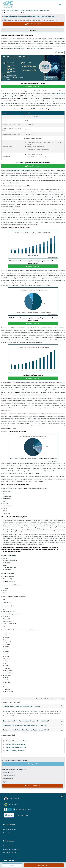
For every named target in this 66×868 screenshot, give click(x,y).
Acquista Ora (33, 764)
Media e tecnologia (12, 10)
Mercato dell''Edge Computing (16, 744)
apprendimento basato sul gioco (21, 170)
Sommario (33, 30)
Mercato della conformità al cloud (17, 741)
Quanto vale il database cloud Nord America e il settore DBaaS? (33, 725)
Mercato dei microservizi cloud (16, 747)
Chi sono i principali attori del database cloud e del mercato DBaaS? (33, 730)
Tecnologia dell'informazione (28, 10)
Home (3, 10)
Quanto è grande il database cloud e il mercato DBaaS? (33, 706)
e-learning (56, 93)
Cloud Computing (44, 10)
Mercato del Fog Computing (15, 750)
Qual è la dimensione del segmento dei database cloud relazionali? (33, 721)
